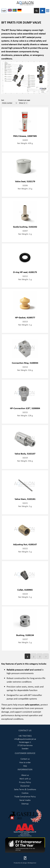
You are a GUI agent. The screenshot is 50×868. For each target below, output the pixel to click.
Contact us (25, 759)
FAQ (25, 766)
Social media (25, 800)
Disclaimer (25, 786)
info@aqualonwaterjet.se (25, 739)
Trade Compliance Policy (25, 796)
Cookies (25, 793)
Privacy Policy (25, 782)
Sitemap (25, 804)
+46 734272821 (25, 736)
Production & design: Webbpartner (25, 863)
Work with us (25, 779)
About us (25, 775)
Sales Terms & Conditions (25, 789)
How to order (25, 762)
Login (4, 11)
